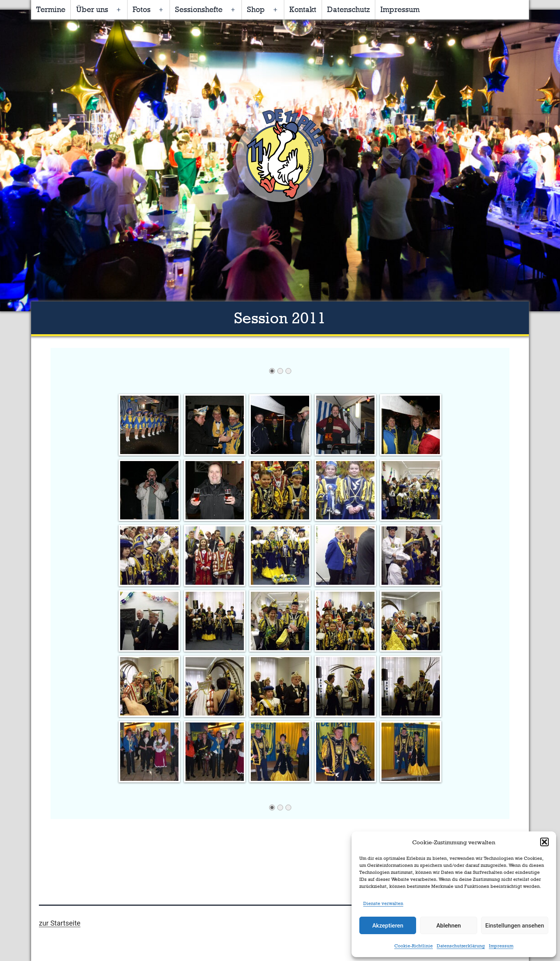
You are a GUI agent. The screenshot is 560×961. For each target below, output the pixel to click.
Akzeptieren (388, 926)
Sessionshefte (199, 9)
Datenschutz (348, 9)
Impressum (501, 946)
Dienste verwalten (383, 903)
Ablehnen (449, 926)
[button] (544, 842)
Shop (256, 9)
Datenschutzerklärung (461, 946)
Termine (51, 9)
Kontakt (303, 9)
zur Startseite (60, 923)
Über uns (92, 9)
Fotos (142, 9)
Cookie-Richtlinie (414, 946)
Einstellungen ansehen (515, 926)
